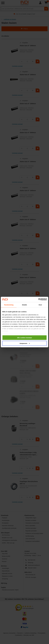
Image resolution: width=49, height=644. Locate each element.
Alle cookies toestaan (24, 338)
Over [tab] (40, 305)
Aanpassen (25, 343)
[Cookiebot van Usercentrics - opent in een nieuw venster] (38, 299)
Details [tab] (24, 305)
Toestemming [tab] (9, 305)
